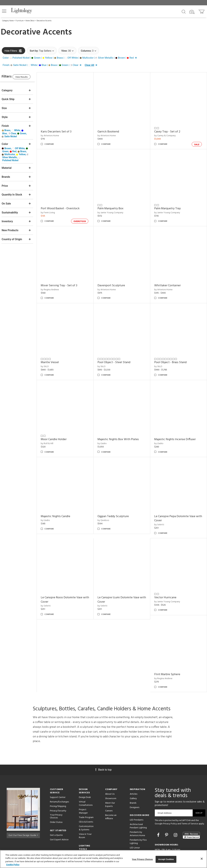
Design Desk (85, 780)
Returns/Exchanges (59, 784)
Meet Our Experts (110, 787)
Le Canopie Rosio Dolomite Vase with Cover (68, 584)
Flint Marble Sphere (169, 657)
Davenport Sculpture (116, 279)
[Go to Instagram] (176, 817)
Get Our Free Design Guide (23, 817)
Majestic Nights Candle (62, 503)
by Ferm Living (54, 208)
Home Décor (30, 21)
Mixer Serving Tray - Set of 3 (66, 279)
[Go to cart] (202, 11)
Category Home (8, 21)
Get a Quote (56, 818)
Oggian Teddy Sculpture (118, 503)
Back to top (103, 752)
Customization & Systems (86, 810)
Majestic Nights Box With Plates (123, 428)
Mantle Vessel (56, 354)
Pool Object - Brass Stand (173, 354)
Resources (84, 841)
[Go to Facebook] (159, 817)
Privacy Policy (170, 806)
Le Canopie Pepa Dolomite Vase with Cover (177, 505)
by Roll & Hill (54, 433)
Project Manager (83, 794)
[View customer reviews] (191, 818)
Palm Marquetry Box (115, 204)
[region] (103, 859)
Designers (135, 790)
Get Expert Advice (59, 822)
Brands (133, 785)
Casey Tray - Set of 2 (169, 130)
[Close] (202, 859)
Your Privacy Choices (56, 799)
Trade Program (86, 800)
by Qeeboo (108, 507)
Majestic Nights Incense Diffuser (177, 428)
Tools (82, 836)
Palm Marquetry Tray (170, 204)
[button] (4, 11)
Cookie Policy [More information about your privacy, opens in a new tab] (13, 865)
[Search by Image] (192, 12)
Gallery (133, 781)
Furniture (20, 21)
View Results (29, 77)
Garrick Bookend (113, 130)
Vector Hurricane (167, 582)
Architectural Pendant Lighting (138, 809)
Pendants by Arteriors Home (137, 816)
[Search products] (184, 11)
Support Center (58, 780)
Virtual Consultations (86, 786)
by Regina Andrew (56, 283)
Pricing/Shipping (58, 789)
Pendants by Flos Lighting (138, 824)
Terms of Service (190, 806)
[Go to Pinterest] (167, 817)
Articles (134, 776)
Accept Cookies (166, 859)
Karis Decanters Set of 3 (63, 130)
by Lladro (107, 433)
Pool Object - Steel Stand (118, 354)
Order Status (56, 805)
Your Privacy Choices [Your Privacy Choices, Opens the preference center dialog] (142, 859)
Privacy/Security (58, 793)
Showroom (111, 781)
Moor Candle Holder (60, 428)
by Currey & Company (167, 134)
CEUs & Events (86, 804)
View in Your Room (85, 818)
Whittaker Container (170, 279)
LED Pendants (137, 802)
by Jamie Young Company (115, 208)
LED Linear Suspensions (136, 832)
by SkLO (51, 358)
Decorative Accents (44, 21)
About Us (110, 776)
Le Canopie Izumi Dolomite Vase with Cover (123, 584)
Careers (109, 793)
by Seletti (161, 512)
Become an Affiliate (111, 799)
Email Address (165, 795)
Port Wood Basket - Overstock (67, 204)
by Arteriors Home (57, 134)
